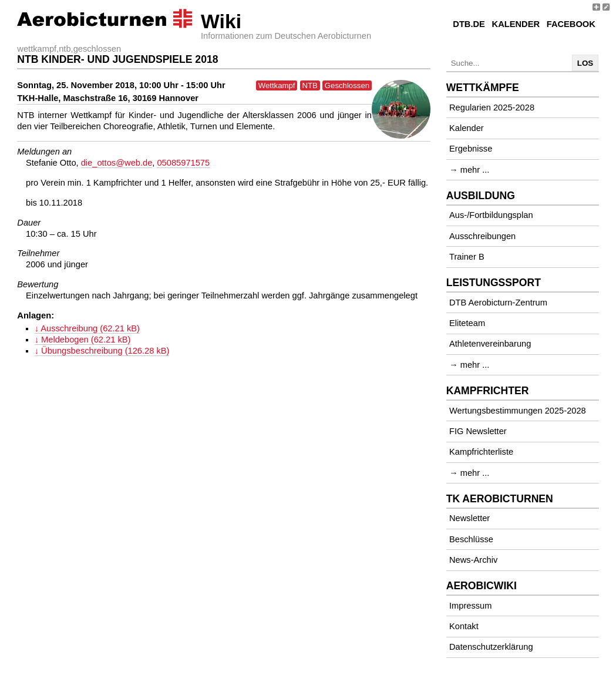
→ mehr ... (469, 170)
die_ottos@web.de (117, 163)
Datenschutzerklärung (491, 647)
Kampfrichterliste (481, 452)
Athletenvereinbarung (490, 344)
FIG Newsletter (478, 431)
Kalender (516, 24)
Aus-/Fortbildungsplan (491, 215)
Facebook (571, 24)
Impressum (470, 606)
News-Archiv (473, 560)
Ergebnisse (471, 149)
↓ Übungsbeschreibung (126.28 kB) (102, 351)
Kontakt (464, 626)
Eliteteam (467, 323)
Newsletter (469, 518)
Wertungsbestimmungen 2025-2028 (518, 411)
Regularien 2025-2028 (492, 108)
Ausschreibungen (482, 236)
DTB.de (469, 24)
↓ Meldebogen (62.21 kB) (83, 340)
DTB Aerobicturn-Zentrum (498, 303)
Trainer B (467, 257)
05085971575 (183, 163)
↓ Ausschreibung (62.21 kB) (87, 328)
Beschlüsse (471, 539)
